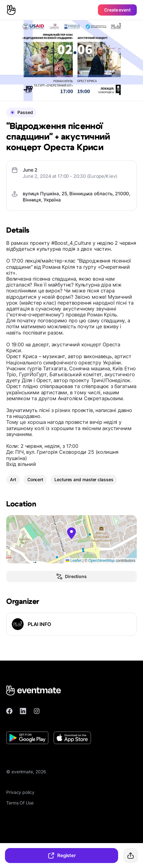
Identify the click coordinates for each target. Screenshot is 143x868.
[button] (71, 533)
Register (62, 856)
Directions (71, 576)
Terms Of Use (20, 803)
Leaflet (74, 561)
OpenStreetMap (101, 561)
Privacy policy (20, 792)
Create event (117, 10)
